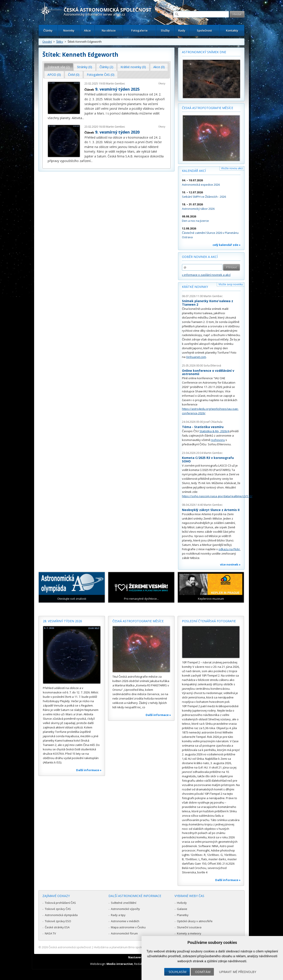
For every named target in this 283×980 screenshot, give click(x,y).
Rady (182, 30)
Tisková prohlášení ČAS (60, 903)
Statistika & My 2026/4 (214, 431)
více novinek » (230, 564)
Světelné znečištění (124, 903)
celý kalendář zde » (227, 245)
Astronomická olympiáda (61, 915)
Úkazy (162, 83)
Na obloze (109, 30)
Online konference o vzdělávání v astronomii (208, 372)
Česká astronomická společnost (70, 947)
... (83, 118)
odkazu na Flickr (229, 549)
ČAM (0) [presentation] (74, 75)
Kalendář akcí (194, 171)
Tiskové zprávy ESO (58, 921)
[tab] (59, 67)
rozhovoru (218, 440)
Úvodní (47, 42)
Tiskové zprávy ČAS (58, 909)
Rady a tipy (118, 915)
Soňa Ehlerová (212, 366)
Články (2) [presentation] (106, 67)
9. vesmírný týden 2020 (117, 132)
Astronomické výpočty (125, 909)
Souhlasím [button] (177, 972)
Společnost (204, 30)
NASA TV (50, 933)
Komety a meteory (189, 933)
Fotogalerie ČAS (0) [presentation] (101, 75)
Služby (165, 30)
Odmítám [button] (203, 972)
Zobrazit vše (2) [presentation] (59, 67)
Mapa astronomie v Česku (128, 927)
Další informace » (89, 770)
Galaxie (182, 909)
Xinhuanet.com (196, 357)
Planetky (183, 915)
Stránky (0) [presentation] (85, 67)
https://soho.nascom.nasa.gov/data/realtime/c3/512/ (217, 496)
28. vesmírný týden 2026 (62, 621)
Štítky (60, 42)
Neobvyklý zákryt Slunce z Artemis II (211, 510)
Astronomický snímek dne (204, 52)
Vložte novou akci (232, 168)
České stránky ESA (57, 927)
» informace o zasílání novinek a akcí (206, 275)
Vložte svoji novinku (231, 284)
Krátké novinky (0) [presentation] (133, 67)
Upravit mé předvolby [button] (238, 972)
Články (48, 30)
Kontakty (232, 30)
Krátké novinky (195, 287)
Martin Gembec (116, 84)
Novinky (69, 30)
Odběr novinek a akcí (200, 257)
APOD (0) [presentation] (54, 75)
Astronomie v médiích (125, 921)
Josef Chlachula (213, 422)
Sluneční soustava (189, 927)
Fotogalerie (139, 30)
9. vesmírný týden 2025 (117, 89)
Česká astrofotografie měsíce (208, 108)
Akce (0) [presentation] (159, 67)
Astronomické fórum (124, 933)
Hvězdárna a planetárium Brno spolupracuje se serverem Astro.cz (138, 947)
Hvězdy (182, 903)
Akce (87, 30)
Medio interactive (120, 964)
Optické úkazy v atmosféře (195, 921)
